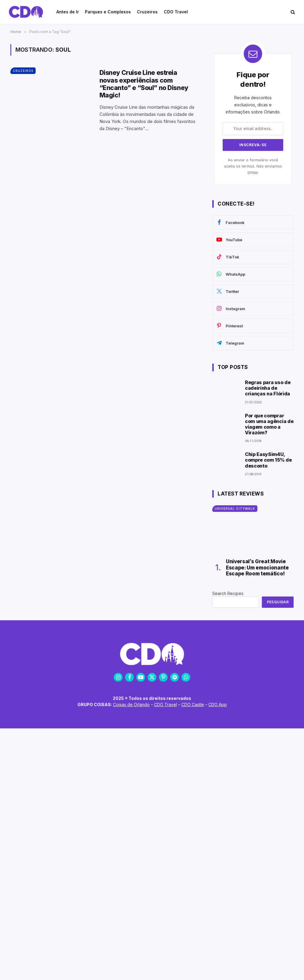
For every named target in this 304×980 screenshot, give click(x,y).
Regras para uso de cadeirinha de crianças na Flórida (268, 388)
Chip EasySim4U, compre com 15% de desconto (268, 460)
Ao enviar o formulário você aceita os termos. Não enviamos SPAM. (253, 166)
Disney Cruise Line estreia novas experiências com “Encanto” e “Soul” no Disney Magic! (144, 84)
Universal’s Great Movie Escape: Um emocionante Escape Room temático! (257, 568)
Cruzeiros (23, 71)
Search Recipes (228, 593)
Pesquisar (278, 602)
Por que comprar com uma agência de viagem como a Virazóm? (269, 424)
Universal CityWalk (235, 509)
